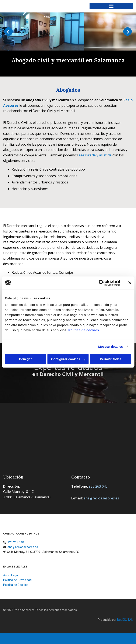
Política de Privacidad (17, 580)
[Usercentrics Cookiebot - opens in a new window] (102, 283)
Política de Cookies (16, 585)
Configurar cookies (68, 359)
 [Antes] (8, 31)
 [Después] (128, 31)
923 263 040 (16, 542)
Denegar (25, 359)
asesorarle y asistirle (95, 155)
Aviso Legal (11, 575)
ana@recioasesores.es (23, 547)
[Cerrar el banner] (130, 283)
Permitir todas (111, 359)
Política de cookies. (84, 330)
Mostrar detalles (111, 347)
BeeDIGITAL (125, 620)
